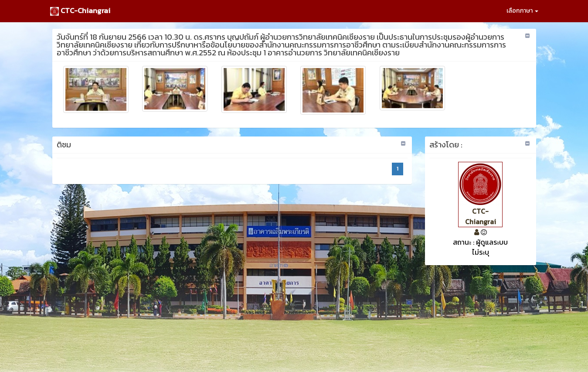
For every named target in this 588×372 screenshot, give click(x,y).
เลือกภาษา (522, 11)
